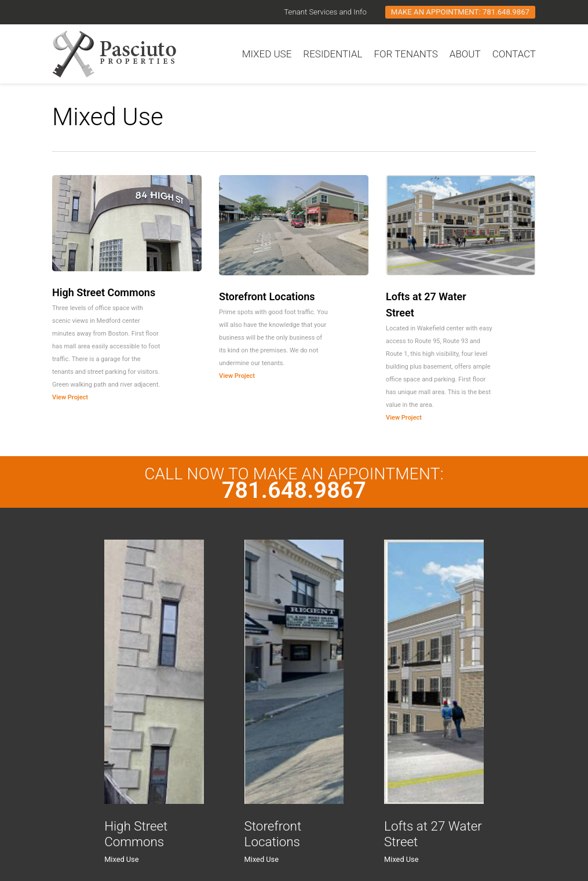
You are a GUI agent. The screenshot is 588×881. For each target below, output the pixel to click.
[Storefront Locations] (294, 672)
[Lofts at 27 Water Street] (434, 672)
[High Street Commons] (154, 672)
